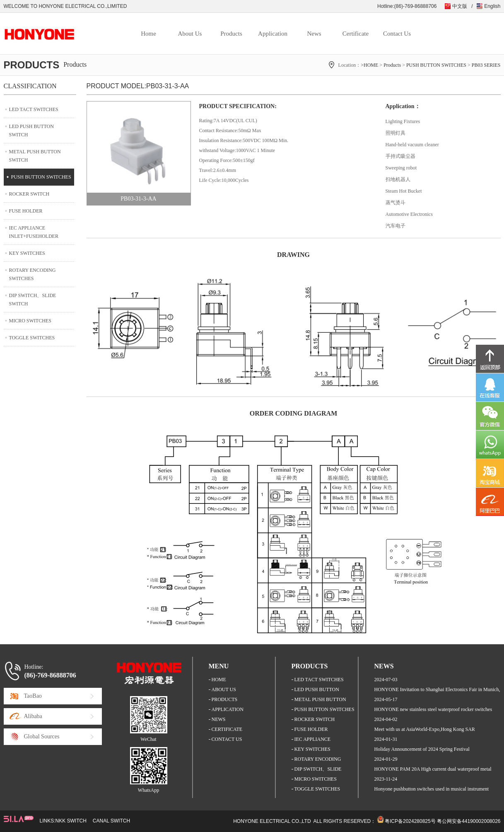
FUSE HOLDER (26, 211)
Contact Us (397, 34)
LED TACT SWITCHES (34, 109)
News (314, 34)
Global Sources (42, 736)
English (492, 6)
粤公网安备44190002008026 (469, 821)
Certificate (356, 34)
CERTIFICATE (227, 729)
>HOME (369, 65)
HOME (219, 680)
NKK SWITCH (71, 821)
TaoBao (33, 696)
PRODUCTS (225, 699)
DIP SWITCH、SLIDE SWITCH (33, 300)
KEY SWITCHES (27, 253)
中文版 (460, 6)
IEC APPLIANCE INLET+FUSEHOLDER (34, 232)
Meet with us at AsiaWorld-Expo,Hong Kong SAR (425, 729)
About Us (190, 34)
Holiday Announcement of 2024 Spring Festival (422, 749)
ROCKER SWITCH (29, 194)
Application (273, 34)
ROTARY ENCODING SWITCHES (33, 274)
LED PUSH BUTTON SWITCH (31, 131)
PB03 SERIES (486, 65)
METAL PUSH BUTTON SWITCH (35, 156)
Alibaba (33, 716)
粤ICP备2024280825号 (410, 821)
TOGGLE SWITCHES (32, 338)
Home (148, 34)
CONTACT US (227, 739)
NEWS (219, 719)
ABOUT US (224, 689)
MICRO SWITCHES (30, 321)
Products (231, 34)
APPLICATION (228, 709)
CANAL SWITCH (111, 821)
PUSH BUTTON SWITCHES (436, 65)
